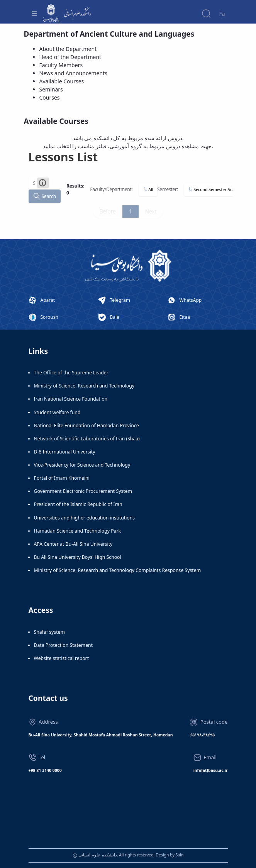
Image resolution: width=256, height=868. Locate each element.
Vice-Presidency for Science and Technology (82, 465)
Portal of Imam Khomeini (62, 478)
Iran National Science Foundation (71, 399)
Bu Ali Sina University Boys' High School (78, 557)
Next (151, 211)
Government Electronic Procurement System (83, 491)
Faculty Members (61, 65)
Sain (180, 855)
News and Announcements (73, 73)
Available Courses (62, 81)
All (148, 190)
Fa (222, 14)
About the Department (68, 49)
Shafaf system (49, 632)
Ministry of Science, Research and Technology (84, 386)
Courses (50, 97)
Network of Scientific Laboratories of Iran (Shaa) (87, 439)
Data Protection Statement (64, 645)
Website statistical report (62, 658)
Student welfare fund (57, 412)
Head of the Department (70, 57)
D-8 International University (65, 452)
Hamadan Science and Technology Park (78, 531)
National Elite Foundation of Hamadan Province (86, 426)
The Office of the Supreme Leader (71, 373)
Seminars (51, 89)
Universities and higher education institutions (85, 518)
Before (108, 211)
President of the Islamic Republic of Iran (78, 504)
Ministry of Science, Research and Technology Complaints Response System (118, 570)
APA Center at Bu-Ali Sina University (73, 544)
